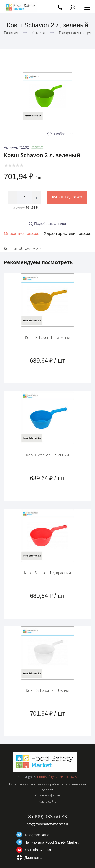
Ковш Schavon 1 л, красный (48, 573)
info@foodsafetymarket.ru (48, 824)
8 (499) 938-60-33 (48, 816)
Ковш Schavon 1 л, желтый (48, 337)
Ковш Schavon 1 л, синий (47, 455)
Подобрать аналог (48, 224)
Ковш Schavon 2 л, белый (47, 690)
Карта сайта (48, 801)
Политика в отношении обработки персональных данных (48, 787)
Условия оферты (48, 795)
